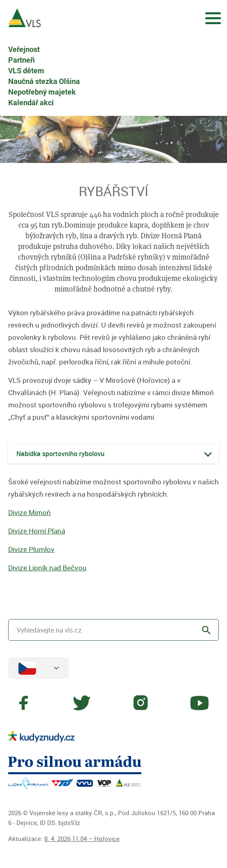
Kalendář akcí (31, 102)
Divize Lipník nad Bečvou (47, 568)
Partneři (22, 60)
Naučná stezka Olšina (44, 81)
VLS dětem (26, 70)
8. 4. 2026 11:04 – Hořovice (82, 839)
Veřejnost (24, 49)
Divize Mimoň (30, 512)
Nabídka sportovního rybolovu (60, 454)
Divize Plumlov (31, 549)
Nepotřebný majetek (42, 92)
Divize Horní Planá (37, 531)
